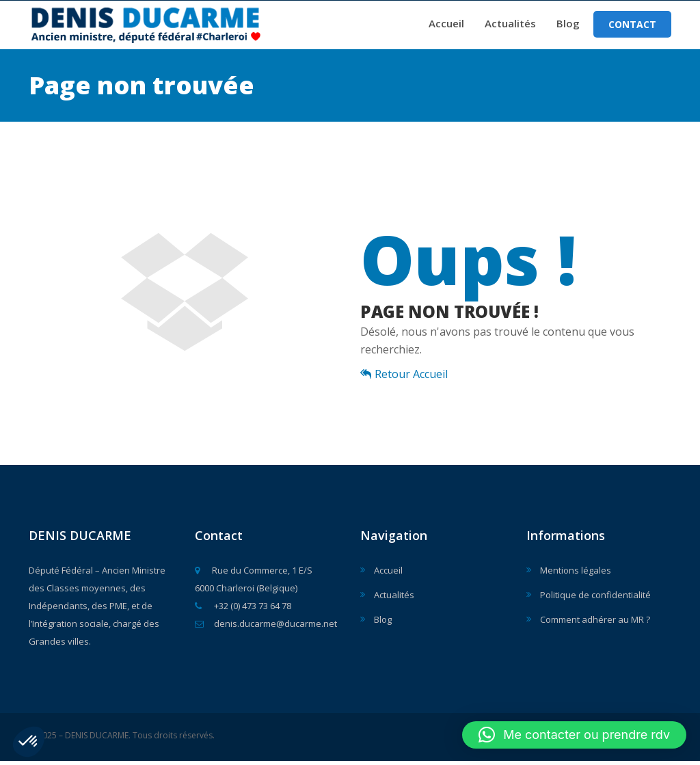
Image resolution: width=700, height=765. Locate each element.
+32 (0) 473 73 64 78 (243, 610)
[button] (29, 742)
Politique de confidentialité (595, 599)
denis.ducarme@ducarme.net (266, 628)
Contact (632, 26)
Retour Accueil (404, 378)
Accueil (446, 25)
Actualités (510, 25)
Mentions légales (576, 574)
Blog (568, 25)
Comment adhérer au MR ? (595, 623)
